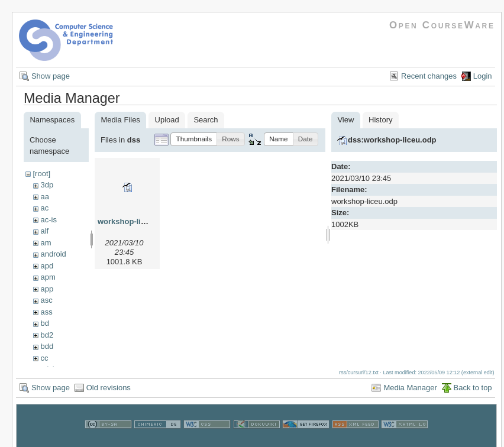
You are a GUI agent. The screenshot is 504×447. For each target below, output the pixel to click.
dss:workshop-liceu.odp (392, 140)
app (47, 289)
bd (44, 323)
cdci (47, 369)
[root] (41, 174)
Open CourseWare (442, 25)
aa (44, 197)
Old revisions (109, 393)
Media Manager (410, 393)
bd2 (47, 335)
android (53, 254)
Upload (167, 120)
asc (46, 300)
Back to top (473, 393)
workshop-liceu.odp (134, 221)
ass (46, 312)
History (380, 120)
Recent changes (429, 76)
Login (483, 76)
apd (47, 266)
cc (44, 358)
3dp (47, 185)
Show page (51, 76)
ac (44, 208)
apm (48, 277)
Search (206, 120)
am (46, 243)
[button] (194, 139)
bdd (47, 346)
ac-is (48, 220)
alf (44, 231)
